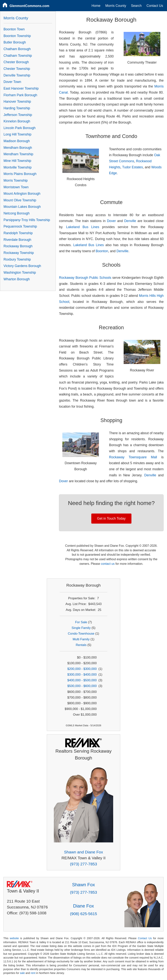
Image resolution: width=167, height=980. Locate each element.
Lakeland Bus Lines (83, 227)
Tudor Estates (132, 167)
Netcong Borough (17, 213)
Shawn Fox (83, 885)
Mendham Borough (18, 148)
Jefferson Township (18, 115)
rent (33, 973)
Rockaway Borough (18, 246)
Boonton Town (14, 29)
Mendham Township (18, 154)
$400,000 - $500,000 (82, 680)
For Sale (81, 622)
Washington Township (20, 273)
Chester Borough (16, 62)
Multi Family (81, 639)
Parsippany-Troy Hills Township (27, 220)
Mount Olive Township (20, 200)
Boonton (102, 251)
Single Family (81, 628)
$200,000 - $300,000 (82, 669)
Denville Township (17, 75)
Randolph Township (18, 233)
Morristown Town (16, 187)
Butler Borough (15, 42)
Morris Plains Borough (20, 174)
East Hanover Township (21, 88)
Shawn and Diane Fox (84, 852)
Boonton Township (17, 36)
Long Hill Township (17, 134)
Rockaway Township (19, 253)
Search (136, 6)
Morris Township (16, 180)
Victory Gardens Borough (22, 266)
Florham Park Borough (20, 95)
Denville (130, 221)
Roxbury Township (17, 259)
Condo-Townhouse (81, 634)
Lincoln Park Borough (20, 128)
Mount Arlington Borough (22, 194)
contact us (108, 564)
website (14, 938)
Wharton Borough (17, 279)
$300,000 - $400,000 (82, 675)
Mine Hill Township (17, 161)
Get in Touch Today (111, 518)
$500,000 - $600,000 (82, 686)
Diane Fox (83, 906)
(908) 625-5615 (83, 914)
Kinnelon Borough (17, 121)
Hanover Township (17, 102)
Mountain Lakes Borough (22, 207)
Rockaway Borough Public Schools (85, 278)
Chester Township (17, 69)
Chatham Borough (17, 49)
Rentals (81, 645)
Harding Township (17, 108)
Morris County (116, 6)
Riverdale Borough (17, 240)
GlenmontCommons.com (29, 6)
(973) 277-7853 (83, 864)
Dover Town (12, 82)
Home (96, 6)
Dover (111, 221)
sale (22, 973)
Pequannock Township (20, 226)
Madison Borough (17, 141)
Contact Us (155, 6)
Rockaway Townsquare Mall (133, 457)
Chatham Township (18, 56)
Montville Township (18, 167)
